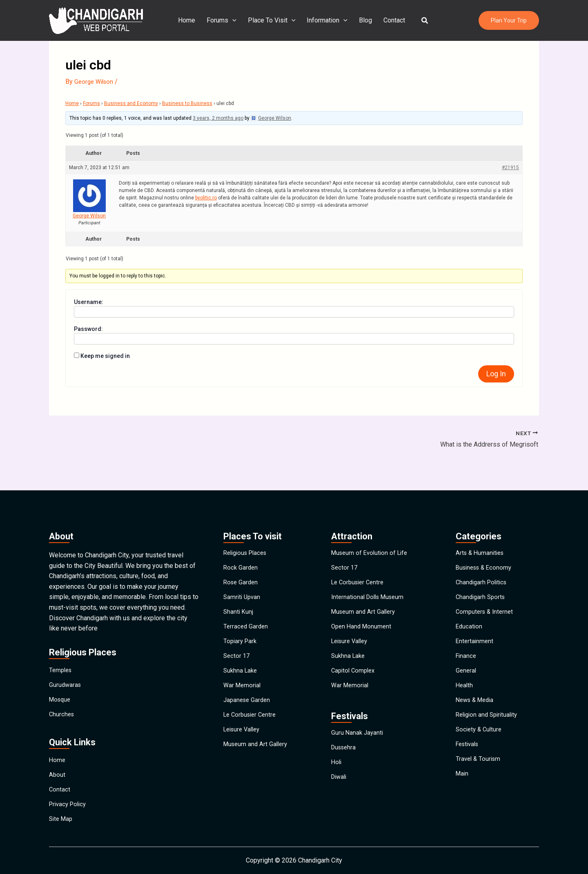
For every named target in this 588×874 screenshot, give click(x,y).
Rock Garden (241, 537)
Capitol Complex (355, 668)
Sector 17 (237, 649)
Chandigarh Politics (483, 555)
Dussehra (345, 757)
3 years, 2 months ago (218, 118)
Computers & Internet (486, 593)
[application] (236, 20)
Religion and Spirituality (489, 725)
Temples (61, 635)
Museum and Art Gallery (257, 762)
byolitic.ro (206, 198)
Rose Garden (242, 555)
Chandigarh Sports (482, 574)
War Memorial (243, 687)
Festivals (469, 762)
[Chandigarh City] (96, 20)
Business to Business (187, 103)
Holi (337, 776)
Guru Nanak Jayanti (358, 739)
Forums (225, 20)
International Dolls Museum (370, 574)
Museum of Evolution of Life (372, 518)
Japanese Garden (248, 706)
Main (463, 800)
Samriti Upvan (243, 574)
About (57, 760)
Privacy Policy (69, 798)
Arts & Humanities (481, 518)
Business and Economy (131, 103)
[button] (420, 21)
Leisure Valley (244, 743)
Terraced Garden (247, 612)
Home (192, 20)
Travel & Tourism (479, 781)
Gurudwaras (66, 654)
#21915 (510, 168)
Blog (364, 20)
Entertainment (475, 631)
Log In (496, 374)
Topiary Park (241, 631)
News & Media (477, 706)
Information (327, 20)
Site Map (62, 817)
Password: (88, 329)
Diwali (340, 795)
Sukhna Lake (241, 668)
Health (465, 687)
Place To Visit (273, 20)
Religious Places (248, 518)
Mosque (61, 673)
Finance (467, 649)
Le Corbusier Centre (252, 725)
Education (470, 612)
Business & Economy (486, 537)
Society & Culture (480, 743)
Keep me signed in (105, 356)
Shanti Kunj (239, 593)
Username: (89, 302)
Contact (391, 20)
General (467, 668)
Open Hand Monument (363, 612)
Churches (62, 692)
